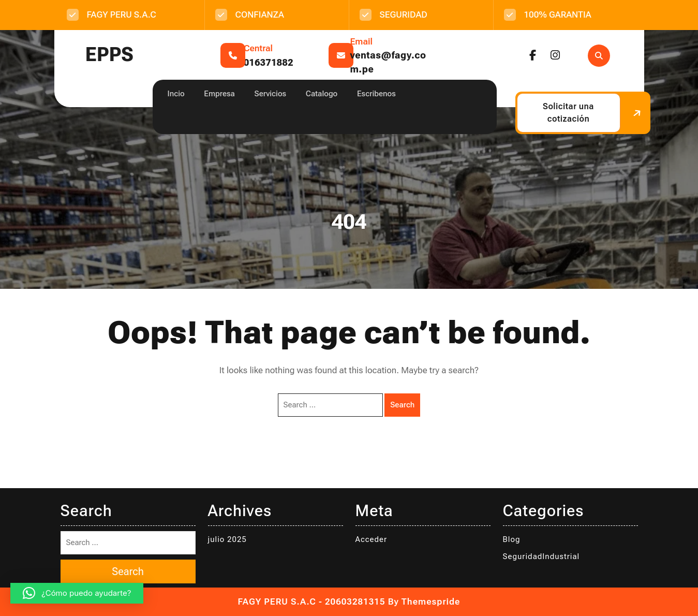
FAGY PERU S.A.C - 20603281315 (312, 602)
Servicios (271, 94)
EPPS (109, 55)
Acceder (372, 539)
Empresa (219, 94)
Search (402, 405)
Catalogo (322, 94)
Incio (176, 94)
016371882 (269, 62)
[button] (77, 593)
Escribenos (376, 94)
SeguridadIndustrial (541, 556)
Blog (512, 539)
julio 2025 (227, 539)
